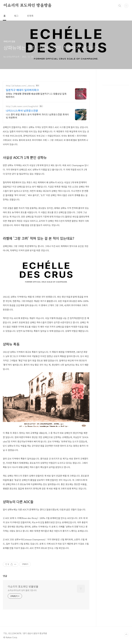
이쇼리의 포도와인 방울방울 (27, 6)
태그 (16, 16)
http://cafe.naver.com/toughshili (22, 106)
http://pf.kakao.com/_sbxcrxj (20, 86)
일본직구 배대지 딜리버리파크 (22, 90)
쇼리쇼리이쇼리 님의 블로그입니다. (22, 590)
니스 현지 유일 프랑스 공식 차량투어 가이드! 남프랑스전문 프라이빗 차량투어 (37, 116)
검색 (120, 6)
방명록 (30, 16)
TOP (126, 634)
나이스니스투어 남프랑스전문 (22, 111)
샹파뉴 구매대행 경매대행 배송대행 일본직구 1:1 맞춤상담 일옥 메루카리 (36, 95)
